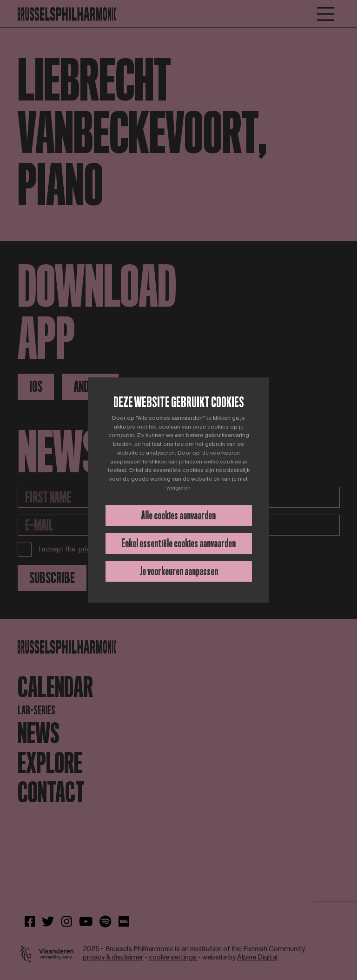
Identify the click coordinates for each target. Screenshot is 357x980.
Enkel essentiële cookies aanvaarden (178, 543)
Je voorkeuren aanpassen (179, 571)
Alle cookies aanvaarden (178, 515)
